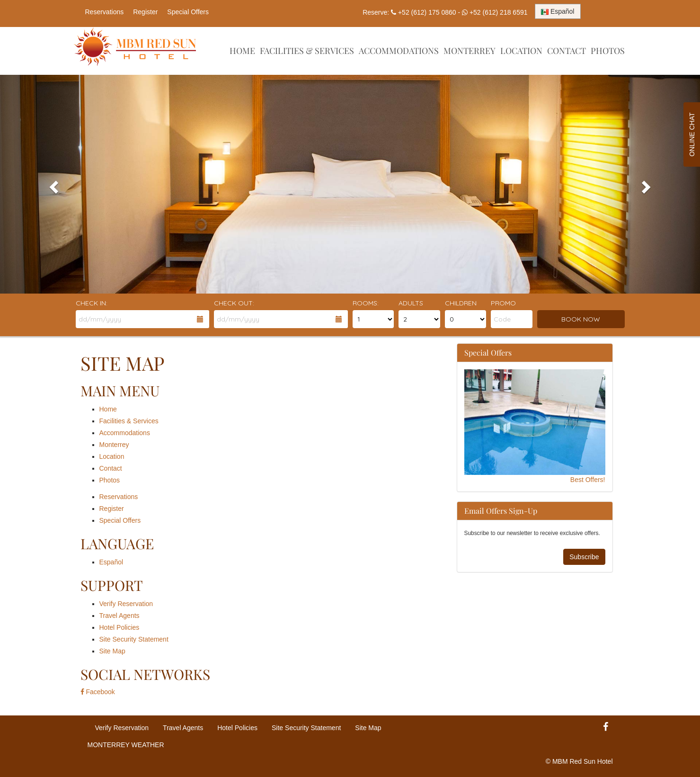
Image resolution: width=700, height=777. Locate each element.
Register (145, 12)
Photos (608, 51)
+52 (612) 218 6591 (499, 12)
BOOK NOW (581, 319)
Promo (503, 303)
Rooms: (366, 303)
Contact (567, 51)
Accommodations (399, 51)
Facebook (98, 692)
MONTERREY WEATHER (126, 745)
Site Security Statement (134, 639)
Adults (411, 303)
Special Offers (188, 12)
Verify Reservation (126, 604)
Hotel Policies (120, 627)
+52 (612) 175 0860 (427, 12)
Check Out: (234, 303)
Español (111, 562)
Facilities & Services (307, 51)
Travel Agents (120, 616)
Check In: (92, 303)
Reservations (105, 12)
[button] (53, 184)
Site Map (112, 651)
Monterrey (470, 51)
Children (461, 303)
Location (521, 51)
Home (242, 51)
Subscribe (584, 557)
